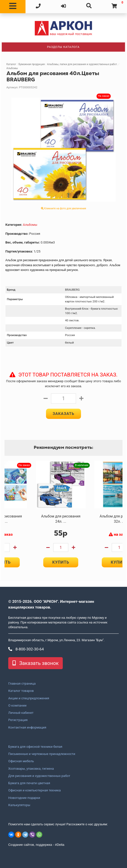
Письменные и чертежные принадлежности (42, 754)
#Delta (60, 845)
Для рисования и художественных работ (39, 776)
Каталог (11, 64)
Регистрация (18, 720)
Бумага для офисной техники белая (35, 747)
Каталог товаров (21, 691)
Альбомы (12, 68)
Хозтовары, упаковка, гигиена (31, 769)
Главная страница (22, 684)
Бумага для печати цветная (29, 783)
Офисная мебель (21, 761)
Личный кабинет (21, 713)
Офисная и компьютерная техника (34, 791)
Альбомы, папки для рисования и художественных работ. (82, 64)
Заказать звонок (35, 663)
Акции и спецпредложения (29, 698)
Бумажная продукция (32, 64)
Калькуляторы (19, 805)
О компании (17, 706)
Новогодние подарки (24, 798)
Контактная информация (27, 728)
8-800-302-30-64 (26, 649)
